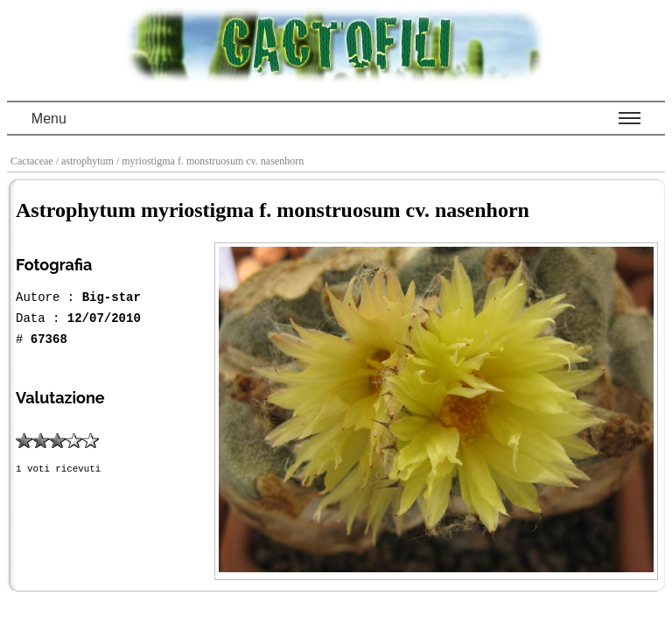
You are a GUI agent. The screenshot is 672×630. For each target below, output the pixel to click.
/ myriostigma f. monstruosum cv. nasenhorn (211, 161)
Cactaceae (33, 161)
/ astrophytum (86, 161)
